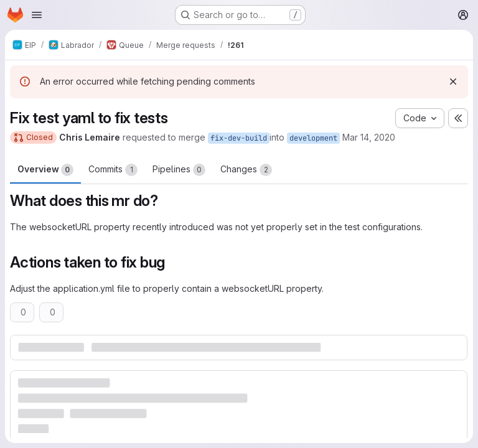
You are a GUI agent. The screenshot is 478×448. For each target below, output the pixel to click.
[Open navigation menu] (37, 15)
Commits (113, 170)
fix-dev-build (239, 138)
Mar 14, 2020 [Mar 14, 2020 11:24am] (369, 137)
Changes (246, 170)
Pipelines (179, 170)
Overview (45, 170)
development (313, 138)
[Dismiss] (453, 82)
